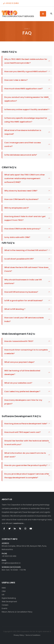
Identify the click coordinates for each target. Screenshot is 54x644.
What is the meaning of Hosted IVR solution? (26, 250)
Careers (5, 605)
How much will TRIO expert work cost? (23, 432)
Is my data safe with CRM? (17, 237)
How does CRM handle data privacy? (22, 229)
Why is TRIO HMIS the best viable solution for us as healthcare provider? (26, 61)
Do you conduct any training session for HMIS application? (26, 99)
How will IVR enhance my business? (21, 292)
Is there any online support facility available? (26, 109)
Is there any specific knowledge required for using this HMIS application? (26, 120)
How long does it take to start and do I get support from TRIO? (25, 218)
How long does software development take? (26, 424)
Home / (27, 29)
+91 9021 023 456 (9, 556)
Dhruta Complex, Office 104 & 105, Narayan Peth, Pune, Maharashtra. (27, 547)
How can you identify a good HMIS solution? (26, 71)
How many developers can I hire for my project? (23, 402)
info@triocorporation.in (11, 563)
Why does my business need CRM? (21, 191)
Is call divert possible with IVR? (19, 259)
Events (5, 608)
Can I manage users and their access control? (23, 144)
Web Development (9, 602)
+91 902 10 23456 (11, 3)
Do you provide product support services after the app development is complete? (27, 476)
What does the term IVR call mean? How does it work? (26, 269)
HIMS (4, 588)
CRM (4, 591)
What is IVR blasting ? (15, 309)
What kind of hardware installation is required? (23, 132)
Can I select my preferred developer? (22, 391)
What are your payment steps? (19, 362)
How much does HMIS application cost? (24, 89)
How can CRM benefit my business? (21, 199)
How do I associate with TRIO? (19, 341)
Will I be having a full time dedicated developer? (22, 372)
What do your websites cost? (18, 383)
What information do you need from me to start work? (25, 455)
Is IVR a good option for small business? (24, 301)
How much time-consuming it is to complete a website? (26, 352)
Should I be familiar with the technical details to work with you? (27, 443)
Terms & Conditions (33, 635)
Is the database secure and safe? (21, 155)
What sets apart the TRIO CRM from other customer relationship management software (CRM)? (25, 178)
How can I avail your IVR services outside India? (24, 320)
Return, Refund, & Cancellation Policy (17, 612)
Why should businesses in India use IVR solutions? (23, 282)
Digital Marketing (9, 598)
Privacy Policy (19, 635)
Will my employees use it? (17, 208)
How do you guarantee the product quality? (26, 465)
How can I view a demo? (16, 80)
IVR (3, 595)
